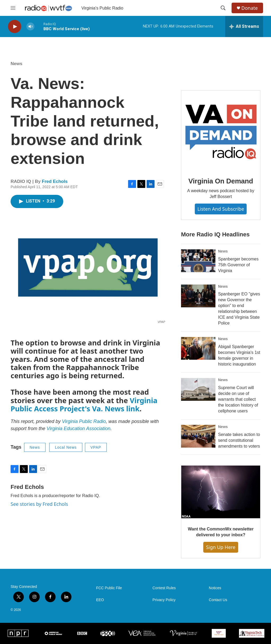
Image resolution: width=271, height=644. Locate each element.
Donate (250, 8)
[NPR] (18, 633)
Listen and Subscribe (221, 209)
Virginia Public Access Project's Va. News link (84, 404)
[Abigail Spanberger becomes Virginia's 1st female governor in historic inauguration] (198, 348)
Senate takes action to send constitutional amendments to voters (239, 440)
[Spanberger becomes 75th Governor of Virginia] (198, 261)
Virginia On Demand (221, 181)
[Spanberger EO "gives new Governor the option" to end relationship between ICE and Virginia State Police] (198, 296)
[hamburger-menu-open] (13, 8)
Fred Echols (55, 181)
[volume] (30, 27)
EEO (100, 600)
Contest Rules (164, 588)
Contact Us (218, 600)
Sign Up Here (221, 547)
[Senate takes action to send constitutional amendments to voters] (198, 436)
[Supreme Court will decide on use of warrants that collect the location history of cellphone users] (198, 389)
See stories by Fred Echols (39, 504)
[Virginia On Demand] (221, 130)
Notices (215, 588)
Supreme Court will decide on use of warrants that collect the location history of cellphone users (238, 399)
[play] (15, 27)
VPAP (96, 447)
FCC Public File (109, 588)
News (16, 64)
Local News (66, 447)
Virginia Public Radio (84, 421)
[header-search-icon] (223, 8)
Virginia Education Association (78, 429)
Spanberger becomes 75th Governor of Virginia (238, 265)
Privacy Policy (164, 600)
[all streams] (244, 26)
